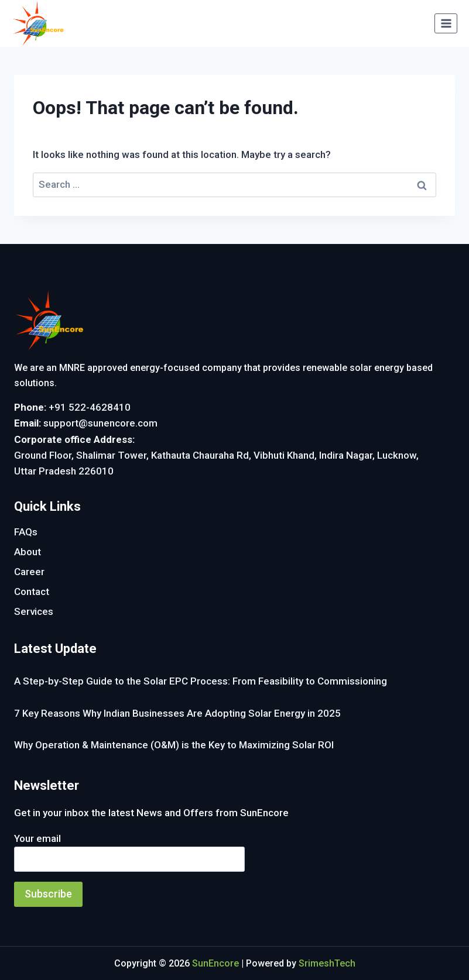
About (28, 552)
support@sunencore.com (100, 423)
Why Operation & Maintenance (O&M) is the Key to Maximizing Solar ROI (174, 745)
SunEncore (215, 963)
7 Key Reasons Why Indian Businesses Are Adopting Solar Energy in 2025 (177, 713)
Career (29, 572)
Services (34, 611)
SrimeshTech (327, 963)
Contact (32, 592)
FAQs (26, 532)
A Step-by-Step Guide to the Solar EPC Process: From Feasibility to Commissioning (201, 681)
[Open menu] (446, 23)
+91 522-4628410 (90, 407)
